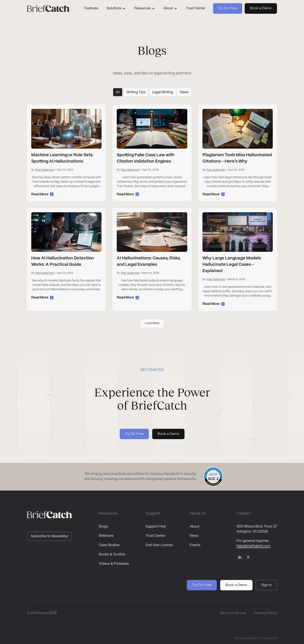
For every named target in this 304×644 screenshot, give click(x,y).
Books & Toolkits (112, 554)
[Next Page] (152, 323)
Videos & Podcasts (114, 564)
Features (91, 8)
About (194, 527)
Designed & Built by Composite (256, 638)
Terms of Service (233, 613)
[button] (116, 8)
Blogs (103, 527)
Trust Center (196, 8)
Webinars (106, 536)
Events (195, 545)
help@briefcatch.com (253, 546)
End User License (159, 545)
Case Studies (109, 545)
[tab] (118, 92)
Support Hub (156, 527)
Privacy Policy (266, 613)
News (194, 536)
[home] (52, 8)
